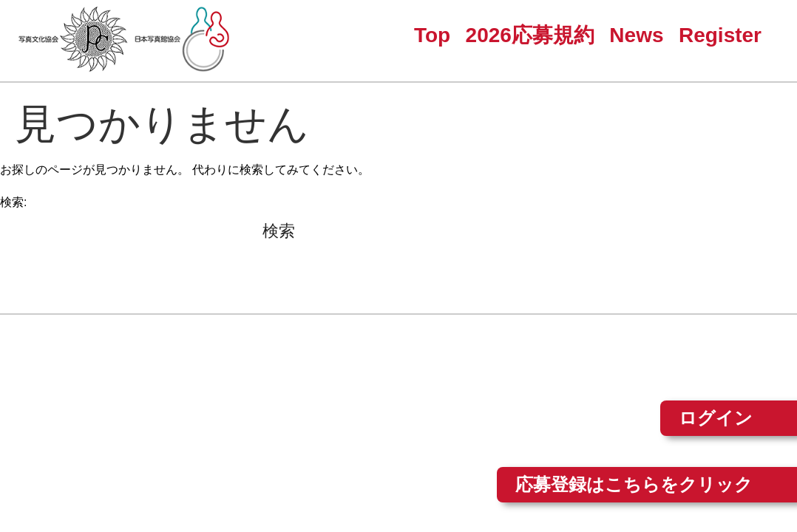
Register (720, 35)
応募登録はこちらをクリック (634, 484)
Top (432, 35)
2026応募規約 (530, 35)
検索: (13, 202)
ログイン (716, 418)
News (636, 35)
